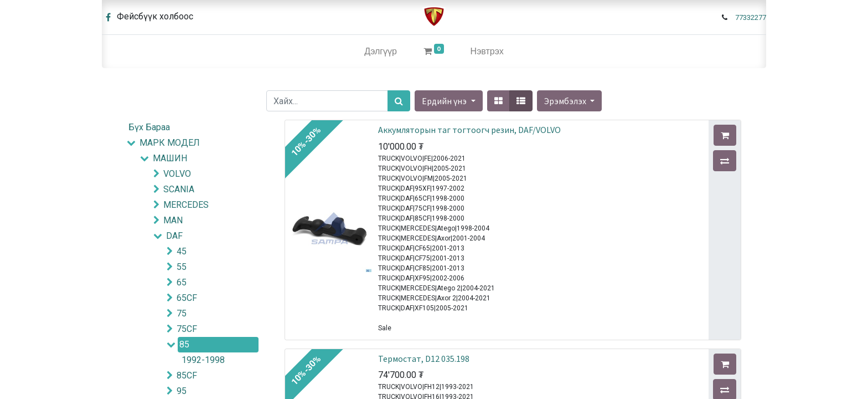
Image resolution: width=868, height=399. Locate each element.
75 (182, 313)
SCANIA (179, 189)
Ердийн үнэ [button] (445, 101)
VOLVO (177, 174)
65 (182, 282)
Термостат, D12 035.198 (424, 359)
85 (184, 344)
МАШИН (170, 158)
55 (182, 267)
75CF (187, 329)
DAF (174, 236)
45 (182, 251)
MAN (173, 220)
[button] (569, 101)
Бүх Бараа (149, 127)
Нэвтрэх (487, 51)
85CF (187, 375)
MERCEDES (186, 205)
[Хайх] (399, 101)
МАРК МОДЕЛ (170, 143)
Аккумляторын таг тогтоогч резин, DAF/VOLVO (469, 130)
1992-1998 (203, 360)
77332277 (751, 17)
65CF (187, 298)
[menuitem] (381, 52)
